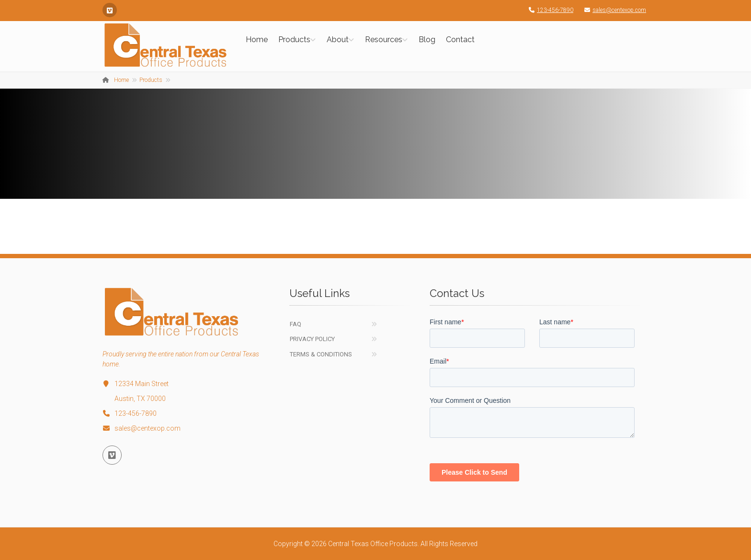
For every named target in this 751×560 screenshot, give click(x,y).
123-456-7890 (549, 10)
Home (257, 40)
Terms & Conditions (321, 354)
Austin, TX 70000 (140, 399)
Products (294, 40)
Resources (384, 40)
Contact (460, 40)
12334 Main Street (136, 384)
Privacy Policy (312, 339)
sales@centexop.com (613, 10)
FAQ (296, 324)
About (338, 40)
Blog (427, 40)
